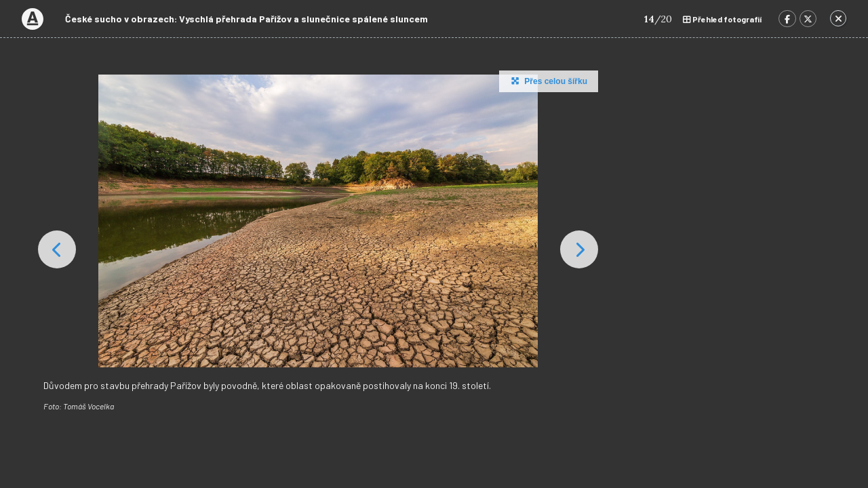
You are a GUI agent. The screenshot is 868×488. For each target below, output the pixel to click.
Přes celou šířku (548, 81)
